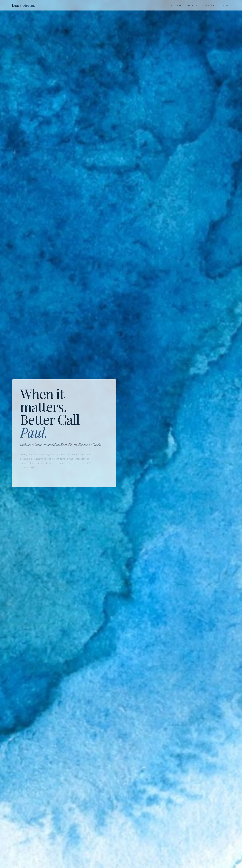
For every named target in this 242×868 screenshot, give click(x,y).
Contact (225, 6)
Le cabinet (175, 6)
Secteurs (192, 6)
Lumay (24, 5)
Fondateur (209, 6)
